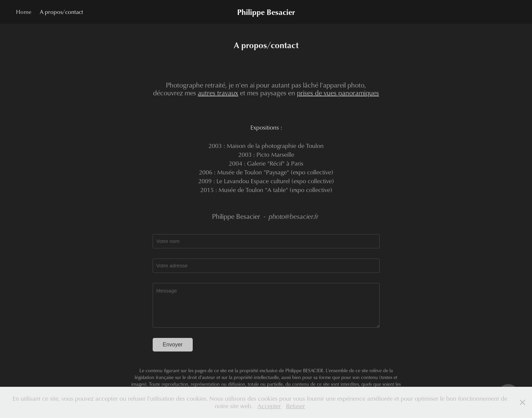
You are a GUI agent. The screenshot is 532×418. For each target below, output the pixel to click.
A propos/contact (61, 12)
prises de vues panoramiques (338, 93)
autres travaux (218, 93)
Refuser (296, 406)
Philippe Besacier (266, 12)
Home (24, 12)
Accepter (269, 406)
